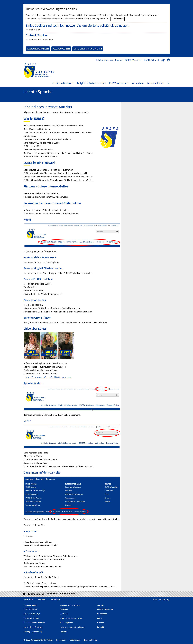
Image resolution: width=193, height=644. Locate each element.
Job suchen (137, 83)
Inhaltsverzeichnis (105, 60)
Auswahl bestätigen (38, 49)
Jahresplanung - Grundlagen (72, 627)
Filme (100, 618)
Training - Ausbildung (33, 632)
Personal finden (155, 83)
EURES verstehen (119, 83)
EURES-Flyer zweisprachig (71, 618)
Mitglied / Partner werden (91, 83)
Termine (64, 632)
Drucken (42, 600)
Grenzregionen (67, 623)
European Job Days (32, 614)
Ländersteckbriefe (31, 618)
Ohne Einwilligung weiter (88, 49)
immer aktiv (35, 30)
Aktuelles (64, 614)
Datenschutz (118, 19)
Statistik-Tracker (37, 35)
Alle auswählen (61, 49)
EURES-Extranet (152, 60)
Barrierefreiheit (91, 640)
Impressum (61, 640)
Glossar (100, 623)
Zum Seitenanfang (161, 600)
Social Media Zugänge (33, 627)
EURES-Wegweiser (133, 60)
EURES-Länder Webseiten (34, 623)
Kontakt (119, 60)
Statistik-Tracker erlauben (41, 40)
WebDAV (64, 609)
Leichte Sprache (36, 594)
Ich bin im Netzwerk (63, 83)
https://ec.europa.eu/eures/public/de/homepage (49, 377)
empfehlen (56, 600)
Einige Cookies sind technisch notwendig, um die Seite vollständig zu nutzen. (78, 26)
